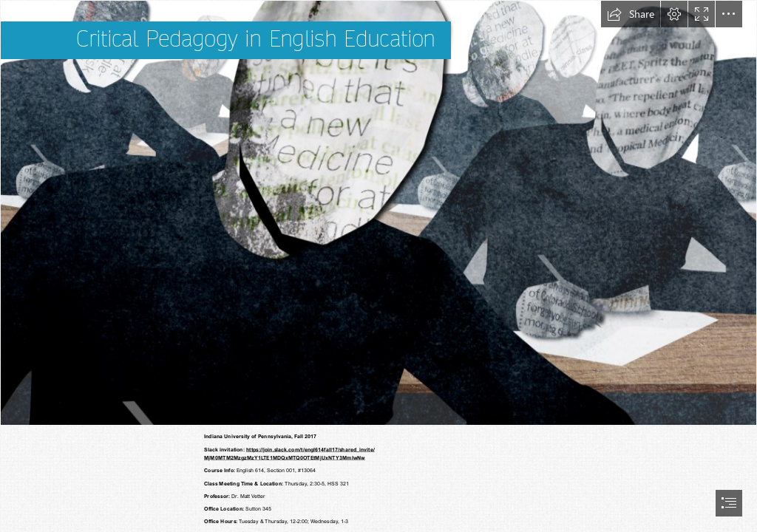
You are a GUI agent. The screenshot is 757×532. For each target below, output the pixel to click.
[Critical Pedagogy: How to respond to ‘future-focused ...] (378, 213)
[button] (631, 14)
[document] (378, 266)
